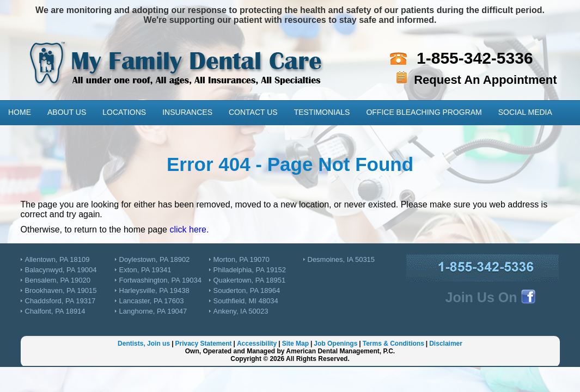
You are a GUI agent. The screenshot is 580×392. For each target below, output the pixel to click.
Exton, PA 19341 (145, 270)
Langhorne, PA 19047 (153, 311)
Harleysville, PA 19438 (154, 290)
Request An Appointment (485, 80)
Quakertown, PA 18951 (250, 280)
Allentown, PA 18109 (57, 259)
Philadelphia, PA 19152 (250, 270)
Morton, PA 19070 (242, 259)
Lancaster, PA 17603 (152, 301)
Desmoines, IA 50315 (341, 259)
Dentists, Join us (144, 344)
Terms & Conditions (393, 344)
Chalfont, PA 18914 (55, 311)
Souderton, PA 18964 (247, 290)
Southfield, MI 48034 (246, 301)
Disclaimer (446, 344)
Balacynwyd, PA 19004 (61, 270)
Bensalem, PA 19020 (58, 280)
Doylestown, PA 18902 (155, 259)
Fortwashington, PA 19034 (161, 280)
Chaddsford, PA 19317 (60, 301)
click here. (189, 229)
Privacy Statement (203, 344)
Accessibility (257, 344)
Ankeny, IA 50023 (241, 311)
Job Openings (335, 344)
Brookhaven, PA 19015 (61, 290)
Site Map (295, 344)
